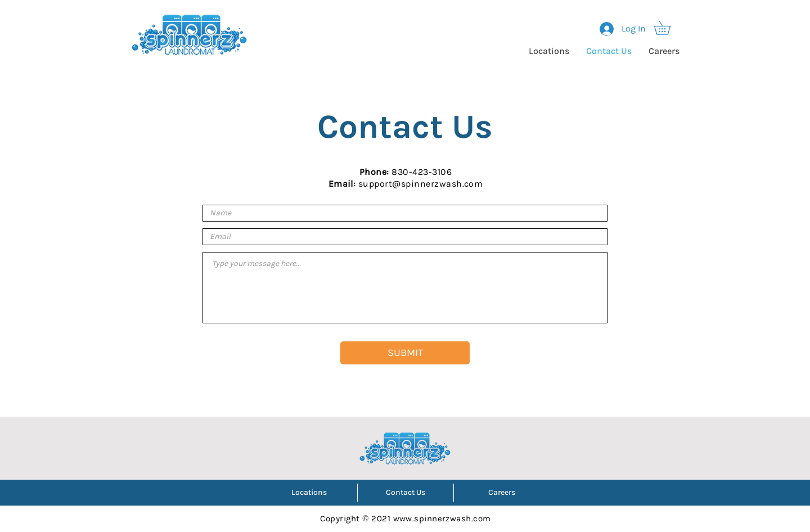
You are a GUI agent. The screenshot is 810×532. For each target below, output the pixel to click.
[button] (669, 28)
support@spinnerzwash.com (421, 184)
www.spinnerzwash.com (442, 519)
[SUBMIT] (405, 353)
